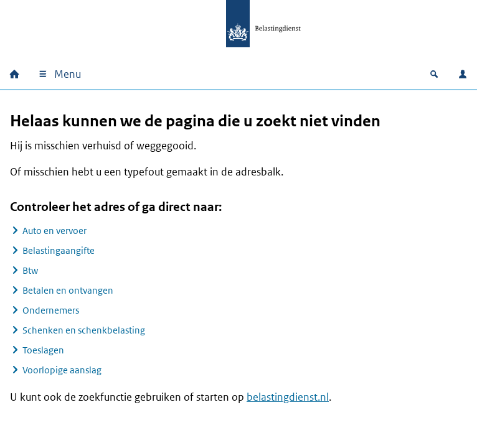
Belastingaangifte (59, 250)
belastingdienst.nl (288, 397)
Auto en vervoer (54, 231)
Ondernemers (51, 310)
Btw (30, 270)
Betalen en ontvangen (68, 290)
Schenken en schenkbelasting (84, 330)
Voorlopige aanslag (62, 370)
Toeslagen (43, 350)
